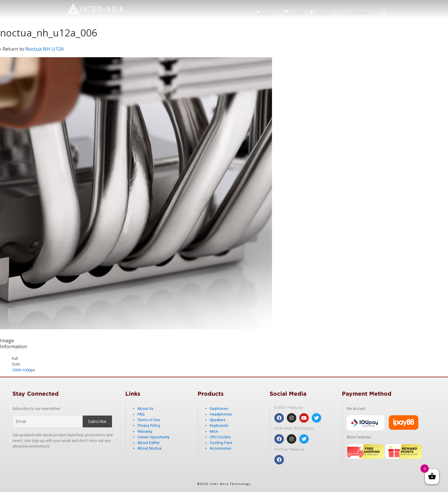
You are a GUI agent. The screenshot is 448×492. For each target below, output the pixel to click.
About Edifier (149, 443)
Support (327, 12)
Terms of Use (149, 420)
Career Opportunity (153, 437)
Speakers (218, 420)
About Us (145, 409)
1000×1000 (21, 370)
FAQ (141, 414)
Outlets (297, 12)
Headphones (221, 414)
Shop (271, 12)
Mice (214, 431)
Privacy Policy (149, 425)
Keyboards (219, 425)
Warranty (145, 431)
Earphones (219, 409)
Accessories (221, 448)
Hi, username (359, 12)
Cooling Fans (221, 443)
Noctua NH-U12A (44, 49)
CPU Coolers (220, 437)
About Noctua (149, 448)
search (384, 12)
